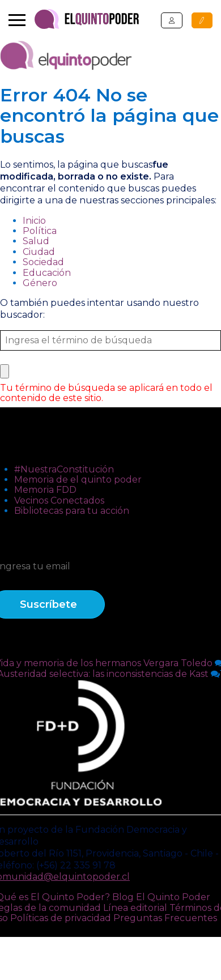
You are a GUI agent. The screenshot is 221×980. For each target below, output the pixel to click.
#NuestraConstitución (64, 469)
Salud (36, 241)
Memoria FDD (45, 490)
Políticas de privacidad (61, 918)
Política (40, 231)
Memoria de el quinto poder (78, 480)
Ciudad (39, 252)
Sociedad (43, 262)
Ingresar (172, 20)
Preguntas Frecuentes (165, 918)
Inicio (34, 221)
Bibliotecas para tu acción (72, 511)
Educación (47, 273)
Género (40, 283)
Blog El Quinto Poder (161, 897)
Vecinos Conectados (59, 500)
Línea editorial (135, 908)
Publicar (202, 20)
